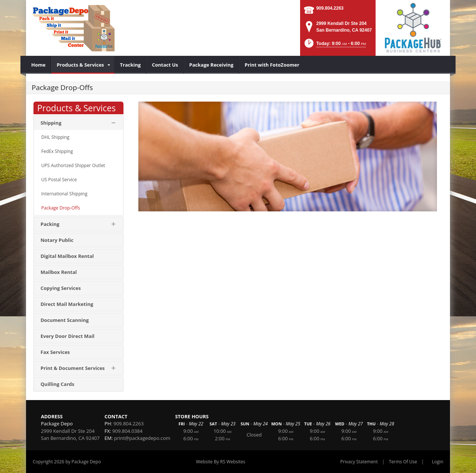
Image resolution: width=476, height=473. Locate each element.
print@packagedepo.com (142, 438)
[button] (335, 46)
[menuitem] (38, 65)
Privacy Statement (359, 462)
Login (438, 462)
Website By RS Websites (221, 462)
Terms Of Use (403, 462)
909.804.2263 (330, 8)
